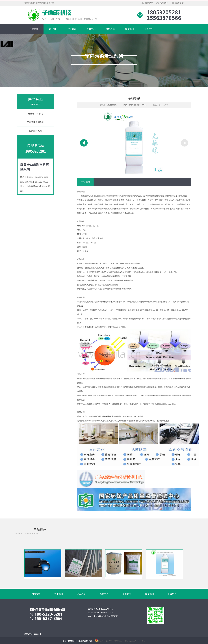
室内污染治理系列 (114, 61)
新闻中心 (91, 29)
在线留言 (178, 3)
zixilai (36, 634)
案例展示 (110, 29)
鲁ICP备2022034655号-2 (135, 641)
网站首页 (147, 3)
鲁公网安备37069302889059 (110, 641)
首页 (88, 61)
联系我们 (162, 3)
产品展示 (72, 29)
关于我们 (53, 29)
